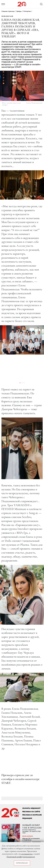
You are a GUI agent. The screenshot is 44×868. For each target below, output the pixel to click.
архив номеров (28, 836)
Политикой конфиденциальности (21, 857)
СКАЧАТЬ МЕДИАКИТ (31, 808)
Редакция (27, 818)
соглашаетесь (27, 854)
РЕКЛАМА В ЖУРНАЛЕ (32, 815)
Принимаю (22, 863)
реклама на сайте (31, 812)
